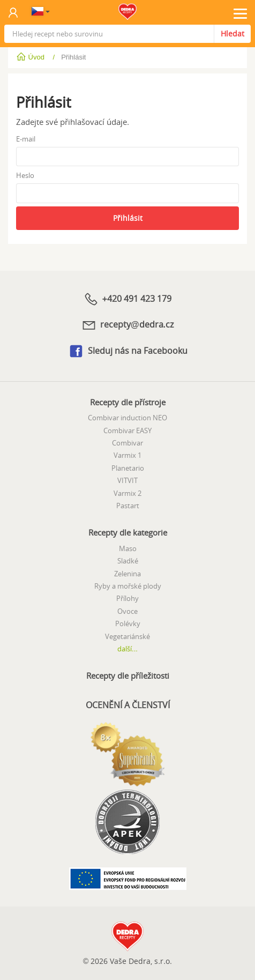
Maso (128, 548)
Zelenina (127, 574)
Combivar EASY (127, 430)
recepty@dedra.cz (127, 325)
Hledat (232, 34)
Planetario (128, 468)
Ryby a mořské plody (128, 586)
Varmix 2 (127, 493)
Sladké (128, 561)
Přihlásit (128, 218)
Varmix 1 (127, 455)
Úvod (31, 57)
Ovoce (127, 611)
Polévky (128, 623)
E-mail (26, 139)
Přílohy (127, 598)
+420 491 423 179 (127, 299)
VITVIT (127, 480)
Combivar (127, 443)
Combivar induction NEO (127, 418)
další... (127, 649)
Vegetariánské (127, 636)
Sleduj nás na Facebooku (128, 351)
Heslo (25, 175)
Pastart (128, 506)
